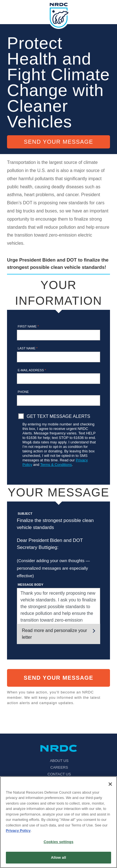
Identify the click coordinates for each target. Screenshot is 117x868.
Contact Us (59, 774)
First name (28, 326)
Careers (59, 767)
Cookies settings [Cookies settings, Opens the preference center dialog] (58, 842)
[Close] (110, 784)
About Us (59, 761)
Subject (25, 514)
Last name (28, 348)
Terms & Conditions (56, 465)
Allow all (59, 857)
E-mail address (32, 370)
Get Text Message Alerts (58, 416)
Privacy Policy (18, 831)
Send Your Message (58, 142)
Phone (23, 392)
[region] (58, 822)
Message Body (30, 585)
